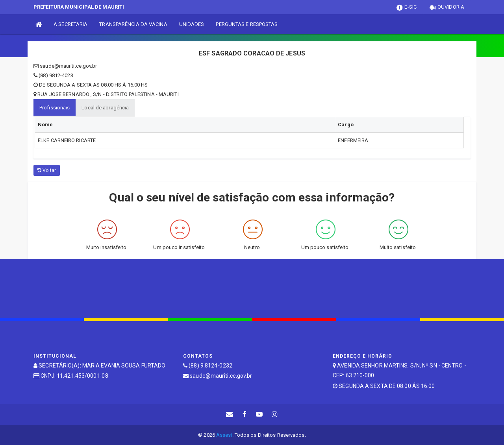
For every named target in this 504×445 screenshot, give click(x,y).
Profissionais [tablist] (55, 108)
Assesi (224, 435)
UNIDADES (192, 24)
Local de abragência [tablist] (105, 108)
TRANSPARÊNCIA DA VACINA (133, 24)
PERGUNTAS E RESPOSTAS (247, 24)
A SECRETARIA (70, 24)
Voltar (47, 170)
